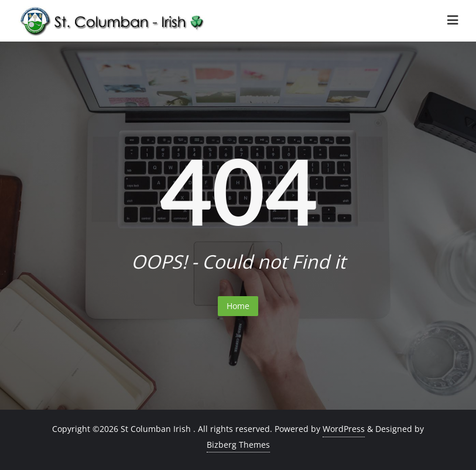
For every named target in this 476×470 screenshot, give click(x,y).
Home (238, 306)
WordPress (344, 429)
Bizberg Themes (238, 445)
